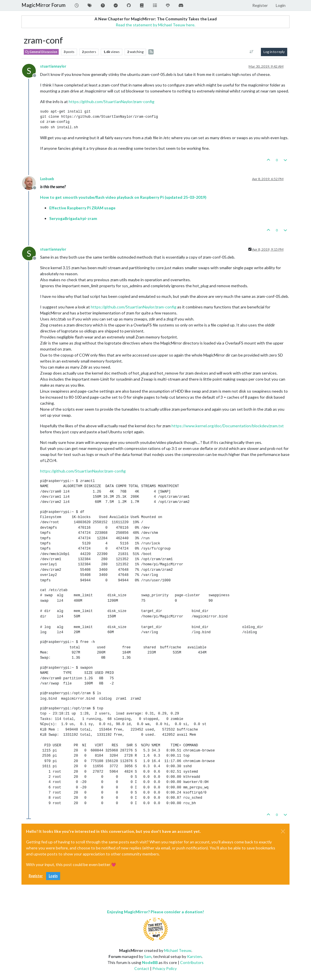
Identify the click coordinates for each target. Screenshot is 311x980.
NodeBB (150, 962)
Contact (142, 968)
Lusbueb (47, 179)
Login (53, 876)
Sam (148, 956)
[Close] (283, 831)
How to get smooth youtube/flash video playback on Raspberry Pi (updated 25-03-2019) (123, 197)
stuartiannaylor (53, 66)
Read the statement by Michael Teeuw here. (155, 25)
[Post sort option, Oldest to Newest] (252, 52)
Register (36, 876)
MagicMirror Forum (44, 5)
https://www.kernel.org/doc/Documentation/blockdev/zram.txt (228, 426)
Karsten (194, 956)
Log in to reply (274, 52)
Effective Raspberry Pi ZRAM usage (82, 208)
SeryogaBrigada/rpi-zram (73, 218)
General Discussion (41, 52)
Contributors (192, 962)
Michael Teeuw (178, 950)
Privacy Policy (165, 968)
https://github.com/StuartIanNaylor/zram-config (112, 102)
